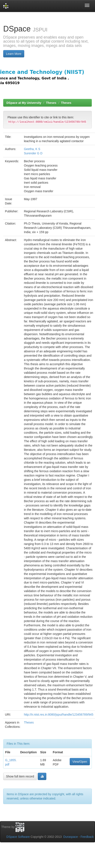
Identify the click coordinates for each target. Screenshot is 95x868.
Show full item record (20, 776)
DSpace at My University (24, 103)
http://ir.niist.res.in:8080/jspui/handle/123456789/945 (59, 715)
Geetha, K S (32, 149)
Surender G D (33, 153)
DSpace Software (18, 837)
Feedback (87, 837)
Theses (51, 103)
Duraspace (71, 837)
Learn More (14, 54)
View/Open (80, 762)
